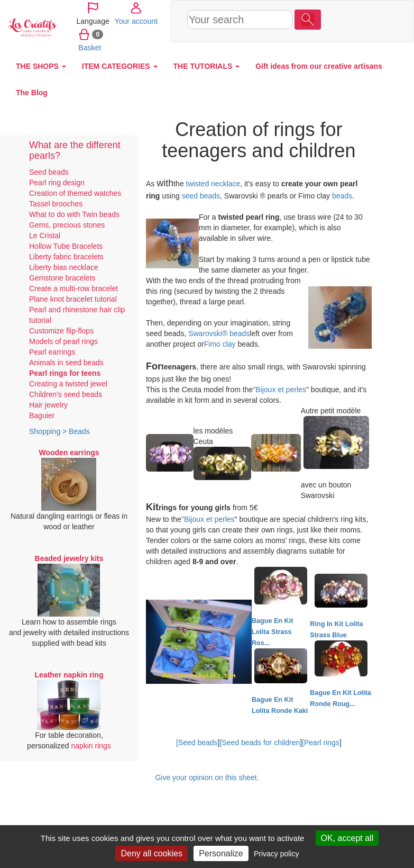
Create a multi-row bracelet (73, 288)
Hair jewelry (48, 405)
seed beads (201, 196)
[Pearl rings (321, 743)
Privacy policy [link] (277, 854)
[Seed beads (197, 743)
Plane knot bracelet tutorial (73, 299)
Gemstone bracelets (62, 278)
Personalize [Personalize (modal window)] (221, 853)
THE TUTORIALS (207, 66)
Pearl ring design (57, 183)
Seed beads (49, 172)
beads (342, 196)
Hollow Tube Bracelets (66, 246)
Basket (335, 47)
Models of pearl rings (63, 341)
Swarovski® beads (219, 333)
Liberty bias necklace (64, 267)
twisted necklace (213, 184)
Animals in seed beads (66, 363)
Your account (343, 21)
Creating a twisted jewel (68, 384)
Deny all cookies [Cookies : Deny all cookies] (151, 853)
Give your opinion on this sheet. (207, 777)
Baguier (42, 415)
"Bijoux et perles (279, 390)
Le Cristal (45, 236)
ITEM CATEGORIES (120, 66)
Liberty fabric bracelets (66, 257)
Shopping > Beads (59, 431)
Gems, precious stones (67, 225)
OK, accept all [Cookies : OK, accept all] (347, 838)
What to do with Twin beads (74, 214)
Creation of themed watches (75, 193)
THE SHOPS (41, 66)
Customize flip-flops (61, 331)
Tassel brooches (56, 204)
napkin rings (91, 746)
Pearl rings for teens (65, 373)
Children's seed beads (66, 394)
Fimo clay (220, 344)
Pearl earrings (52, 352)
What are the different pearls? (75, 150)
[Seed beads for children (260, 743)
